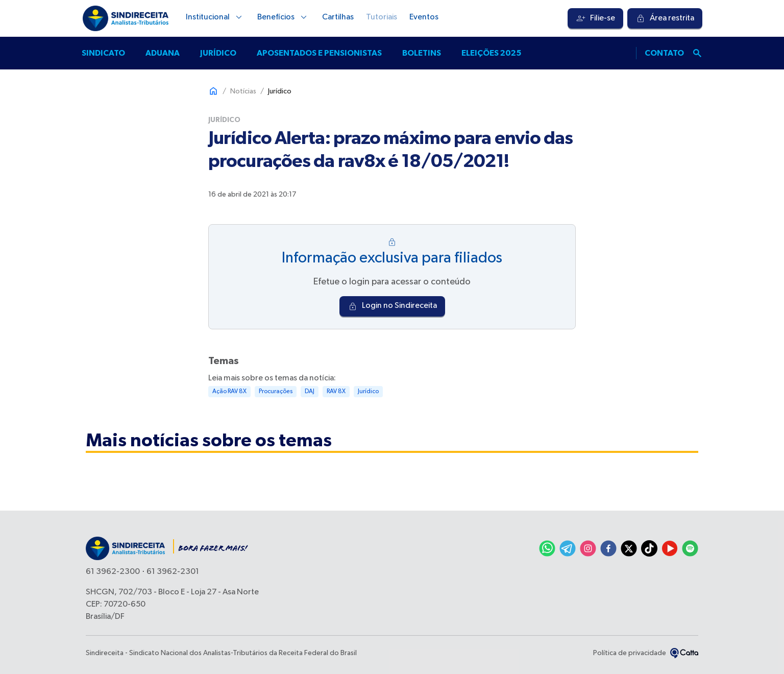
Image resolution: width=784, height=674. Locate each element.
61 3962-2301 (173, 572)
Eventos (424, 17)
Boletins (422, 53)
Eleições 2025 (491, 53)
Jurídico (218, 53)
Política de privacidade (630, 653)
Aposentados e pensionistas (319, 53)
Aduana (163, 53)
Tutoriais (382, 17)
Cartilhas (338, 17)
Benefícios (284, 17)
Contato (664, 53)
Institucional (215, 17)
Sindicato (103, 53)
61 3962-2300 (113, 572)
